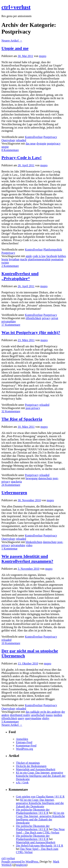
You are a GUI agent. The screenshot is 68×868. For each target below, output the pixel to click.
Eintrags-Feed (24, 742)
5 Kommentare (10, 722)
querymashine (33, 718)
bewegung (32, 478)
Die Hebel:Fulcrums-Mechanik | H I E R (40, 846)
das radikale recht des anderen (43, 712)
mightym (21, 865)
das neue (31, 144)
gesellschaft (38, 715)
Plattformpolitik (53, 250)
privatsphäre (9, 321)
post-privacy (33, 408)
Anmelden (22, 739)
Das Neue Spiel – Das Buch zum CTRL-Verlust (40, 831)
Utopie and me (15, 48)
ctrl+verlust (16, 7)
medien (58, 715)
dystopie (41, 144)
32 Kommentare (11, 411)
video (29, 545)
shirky (46, 718)
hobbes (62, 256)
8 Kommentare (10, 150)
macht (24, 259)
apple (29, 256)
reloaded (21, 140)
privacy (46, 318)
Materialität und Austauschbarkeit (36, 769)
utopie (5, 147)
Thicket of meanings (28, 763)
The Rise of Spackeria (22, 419)
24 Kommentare (11, 485)
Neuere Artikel (12, 41)
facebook (52, 256)
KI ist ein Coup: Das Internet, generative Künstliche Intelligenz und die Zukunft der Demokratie (41, 776)
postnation (57, 259)
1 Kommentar (9, 549)
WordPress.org (24, 749)
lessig (5, 259)
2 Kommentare (10, 266)
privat (55, 318)
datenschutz (45, 478)
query (21, 718)
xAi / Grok (22, 782)
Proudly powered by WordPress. (20, 862)
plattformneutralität (39, 259)
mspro (43, 56)
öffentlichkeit (33, 318)
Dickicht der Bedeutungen (31, 766)
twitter (5, 263)
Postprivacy (50, 137)
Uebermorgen (14, 493)
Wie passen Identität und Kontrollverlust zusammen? (27, 559)
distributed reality (20, 715)
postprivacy (54, 144)
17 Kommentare (11, 325)
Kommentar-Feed (26, 746)
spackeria (16, 482)
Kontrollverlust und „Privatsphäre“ (20, 276)
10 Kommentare (11, 643)
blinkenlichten (34, 542)
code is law (39, 256)
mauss (49, 715)
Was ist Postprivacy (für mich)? (31, 332)
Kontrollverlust (34, 137)
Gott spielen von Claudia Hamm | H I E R (40, 797)
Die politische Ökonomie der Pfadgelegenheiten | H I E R (33, 811)
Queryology (8, 140)
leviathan (14, 259)
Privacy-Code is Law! (21, 158)
